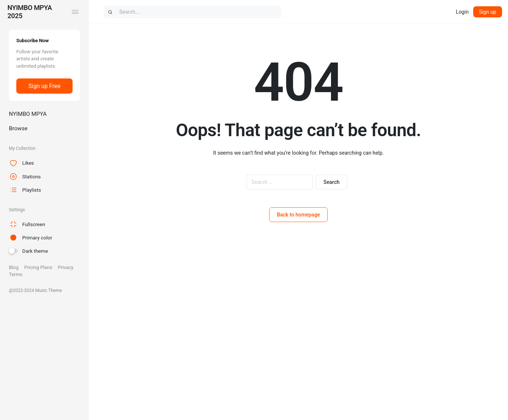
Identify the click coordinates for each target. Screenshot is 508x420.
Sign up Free (44, 86)
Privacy (66, 267)
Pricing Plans (38, 267)
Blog (14, 267)
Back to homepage (299, 215)
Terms (16, 274)
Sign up (488, 12)
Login (462, 12)
